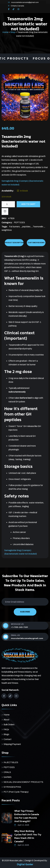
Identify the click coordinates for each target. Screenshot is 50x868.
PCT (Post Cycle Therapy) (16, 792)
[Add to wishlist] (5, 212)
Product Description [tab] (14, 243)
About (6, 720)
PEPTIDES (19, 222)
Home (5, 32)
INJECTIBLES (11, 762)
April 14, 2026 (22, 825)
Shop (13, 32)
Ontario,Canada (17, 6)
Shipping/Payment (12, 744)
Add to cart (28, 204)
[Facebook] (9, 9)
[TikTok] (13, 9)
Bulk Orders (9, 725)
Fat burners (14, 227)
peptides (26, 227)
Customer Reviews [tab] (36, 243)
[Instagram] (18, 9)
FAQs (6, 729)
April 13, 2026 (22, 845)
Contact (8, 739)
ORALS (7, 772)
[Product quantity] (8, 204)
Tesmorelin (38, 227)
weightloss (7, 230)
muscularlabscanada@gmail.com (25, 2)
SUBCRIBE (25, 612)
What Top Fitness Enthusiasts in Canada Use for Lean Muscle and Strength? (27, 816)
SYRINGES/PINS (12, 787)
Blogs (6, 734)
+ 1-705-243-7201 (19, 627)
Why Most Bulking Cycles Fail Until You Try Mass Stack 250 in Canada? (28, 836)
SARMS (8, 777)
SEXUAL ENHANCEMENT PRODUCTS (23, 782)
